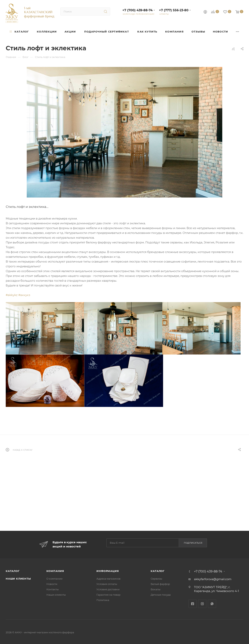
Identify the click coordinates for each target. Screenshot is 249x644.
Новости (52, 584)
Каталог (13, 571)
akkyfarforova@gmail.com (213, 579)
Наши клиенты (18, 579)
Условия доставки (108, 589)
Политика (103, 600)
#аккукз (24, 295)
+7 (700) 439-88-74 (137, 10)
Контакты (53, 589)
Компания (55, 571)
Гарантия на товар (108, 595)
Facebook (193, 604)
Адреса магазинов (108, 579)
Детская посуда (161, 595)
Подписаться (193, 543)
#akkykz (12, 295)
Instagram (202, 604)
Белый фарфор (160, 584)
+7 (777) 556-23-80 (174, 10)
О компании (54, 579)
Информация (108, 571)
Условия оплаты (107, 584)
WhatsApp (212, 604)
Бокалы (156, 589)
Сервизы (156, 579)
